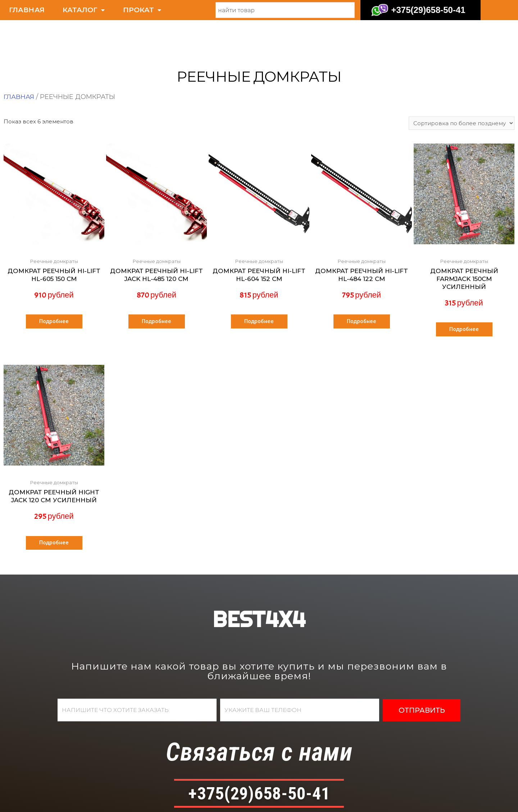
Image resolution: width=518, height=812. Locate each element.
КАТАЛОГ (84, 10)
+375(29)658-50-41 (428, 10)
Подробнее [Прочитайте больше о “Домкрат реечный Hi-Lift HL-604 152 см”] (259, 282)
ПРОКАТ (142, 10)
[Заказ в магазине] (461, 83)
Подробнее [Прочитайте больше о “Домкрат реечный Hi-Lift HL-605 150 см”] (54, 282)
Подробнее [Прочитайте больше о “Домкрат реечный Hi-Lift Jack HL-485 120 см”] (156, 282)
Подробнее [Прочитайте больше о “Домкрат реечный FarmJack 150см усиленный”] (464, 290)
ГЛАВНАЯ (27, 10)
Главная (19, 56)
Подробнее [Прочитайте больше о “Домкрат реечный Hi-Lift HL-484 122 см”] (362, 282)
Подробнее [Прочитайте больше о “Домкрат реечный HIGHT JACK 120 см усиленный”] (54, 505)
